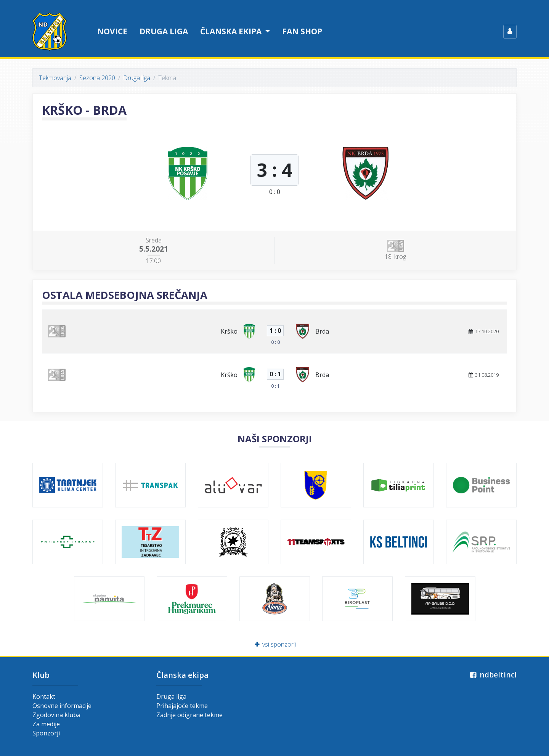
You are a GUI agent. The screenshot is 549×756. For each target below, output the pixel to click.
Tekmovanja (55, 78)
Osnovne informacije (62, 706)
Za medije (46, 724)
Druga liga (164, 31)
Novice (112, 31)
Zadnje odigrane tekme (189, 715)
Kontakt (44, 697)
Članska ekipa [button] (232, 31)
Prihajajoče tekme (182, 706)
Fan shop (302, 31)
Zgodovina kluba (56, 715)
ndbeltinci (492, 675)
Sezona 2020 (97, 78)
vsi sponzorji (275, 644)
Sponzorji (46, 733)
